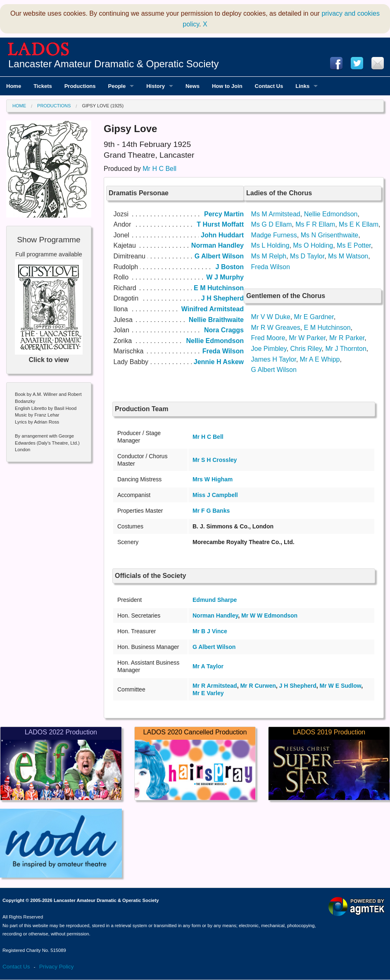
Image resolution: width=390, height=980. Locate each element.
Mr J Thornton (346, 349)
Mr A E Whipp (320, 359)
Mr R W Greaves (276, 328)
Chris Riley (306, 349)
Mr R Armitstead (215, 686)
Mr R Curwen (258, 686)
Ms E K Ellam (359, 224)
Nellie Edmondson (331, 214)
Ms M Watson (348, 256)
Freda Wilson (271, 267)
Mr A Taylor (208, 666)
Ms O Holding (313, 245)
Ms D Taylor (307, 256)
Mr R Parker (347, 338)
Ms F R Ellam (315, 224)
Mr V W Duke (271, 317)
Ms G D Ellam (272, 224)
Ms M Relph (269, 256)
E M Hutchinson (327, 328)
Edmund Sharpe (215, 600)
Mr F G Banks (211, 511)
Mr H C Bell (159, 169)
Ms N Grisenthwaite (330, 235)
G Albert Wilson (274, 370)
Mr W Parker (307, 338)
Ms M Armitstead (276, 214)
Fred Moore (268, 338)
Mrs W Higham (213, 479)
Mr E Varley (208, 693)
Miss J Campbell (215, 495)
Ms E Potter (354, 245)
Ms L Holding (270, 245)
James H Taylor (274, 359)
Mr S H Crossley (215, 460)
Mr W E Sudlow (341, 686)
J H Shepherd (298, 686)
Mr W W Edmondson (269, 615)
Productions (54, 106)
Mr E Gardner (314, 317)
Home (19, 106)
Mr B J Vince (210, 631)
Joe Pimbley (269, 349)
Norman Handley (215, 615)
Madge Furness (274, 235)
